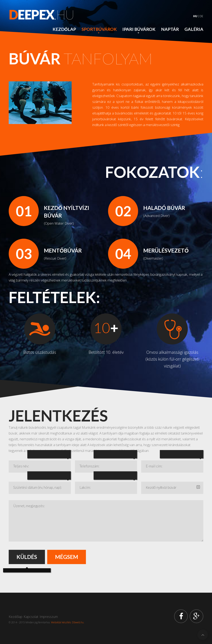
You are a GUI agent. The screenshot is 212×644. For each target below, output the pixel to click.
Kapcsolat (31, 617)
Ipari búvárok (139, 29)
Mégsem (67, 557)
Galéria (194, 29)
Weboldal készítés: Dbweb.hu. (68, 622)
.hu (41, 14)
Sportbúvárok (99, 29)
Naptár (170, 29)
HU (195, 16)
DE (201, 16)
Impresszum (49, 617)
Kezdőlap (64, 29)
